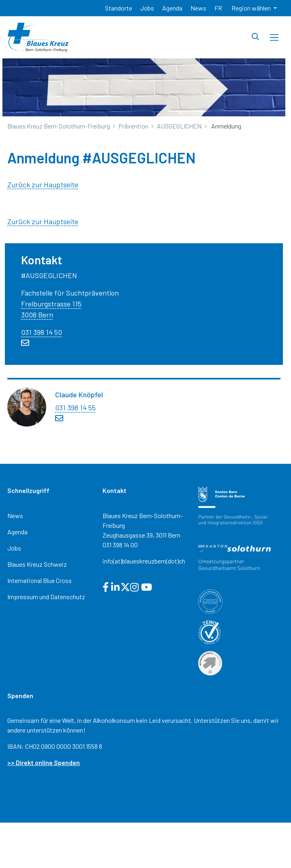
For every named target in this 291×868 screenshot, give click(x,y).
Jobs (14, 548)
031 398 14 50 (42, 332)
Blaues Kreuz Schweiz (37, 564)
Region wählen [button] (252, 8)
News (15, 515)
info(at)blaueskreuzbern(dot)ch (144, 561)
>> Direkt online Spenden (44, 762)
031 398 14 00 (120, 545)
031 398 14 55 (75, 407)
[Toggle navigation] (274, 38)
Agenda (17, 532)
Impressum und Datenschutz (46, 597)
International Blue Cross (40, 580)
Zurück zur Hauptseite (43, 184)
